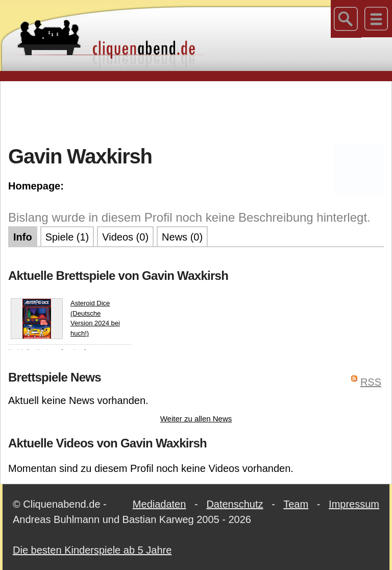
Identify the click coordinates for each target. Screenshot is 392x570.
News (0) (182, 237)
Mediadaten (160, 504)
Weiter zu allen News (196, 419)
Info (23, 237)
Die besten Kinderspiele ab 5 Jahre (92, 550)
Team (296, 504)
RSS (371, 382)
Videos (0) (125, 237)
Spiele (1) (67, 237)
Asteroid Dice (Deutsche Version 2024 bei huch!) (65, 319)
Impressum (354, 504)
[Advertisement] (196, 112)
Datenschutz (235, 504)
